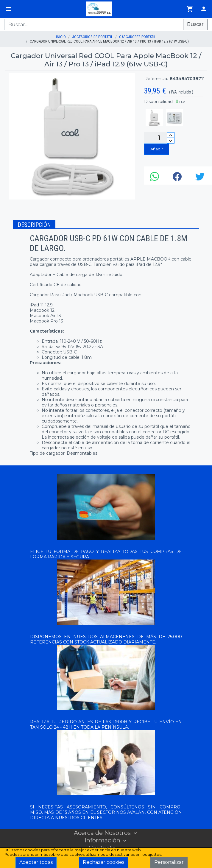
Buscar (195, 24)
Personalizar (169, 862)
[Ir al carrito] (190, 9)
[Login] (204, 9)
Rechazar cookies (103, 862)
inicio (61, 37)
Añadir (157, 149)
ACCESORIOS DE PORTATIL (92, 37)
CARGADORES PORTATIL (138, 37)
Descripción (34, 225)
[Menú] (8, 9)
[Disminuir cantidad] (171, 141)
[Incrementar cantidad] (171, 135)
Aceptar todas (36, 862)
